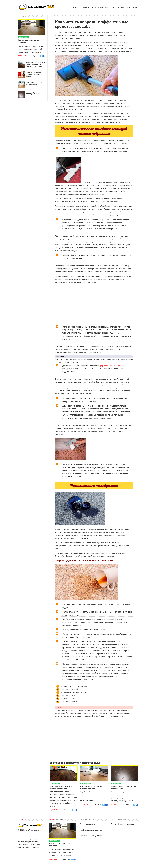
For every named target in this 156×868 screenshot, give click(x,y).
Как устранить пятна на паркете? (28, 41)
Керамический (102, 8)
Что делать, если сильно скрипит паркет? (91, 788)
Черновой (74, 8)
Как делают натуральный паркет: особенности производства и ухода (61, 789)
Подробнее (54, 810)
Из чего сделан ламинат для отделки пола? (123, 788)
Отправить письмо (126, 824)
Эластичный (118, 8)
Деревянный (87, 8)
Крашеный (132, 8)
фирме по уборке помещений (113, 366)
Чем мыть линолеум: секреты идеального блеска (34, 74)
